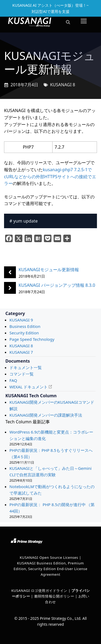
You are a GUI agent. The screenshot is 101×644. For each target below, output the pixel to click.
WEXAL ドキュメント (29, 387)
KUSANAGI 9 (21, 320)
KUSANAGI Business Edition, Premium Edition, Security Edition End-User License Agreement (51, 569)
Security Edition (24, 333)
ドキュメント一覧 (26, 367)
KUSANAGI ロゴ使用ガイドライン (39, 591)
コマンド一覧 (22, 374)
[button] (68, 22)
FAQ (13, 380)
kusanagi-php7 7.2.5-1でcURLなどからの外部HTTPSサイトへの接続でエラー (50, 176)
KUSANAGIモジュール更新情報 (49, 270)
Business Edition (25, 326)
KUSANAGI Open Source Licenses (49, 557)
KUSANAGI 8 (63, 85)
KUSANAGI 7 (21, 352)
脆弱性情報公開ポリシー (54, 596)
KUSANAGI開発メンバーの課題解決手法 (46, 415)
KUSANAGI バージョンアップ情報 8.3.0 (57, 285)
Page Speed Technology (32, 339)
